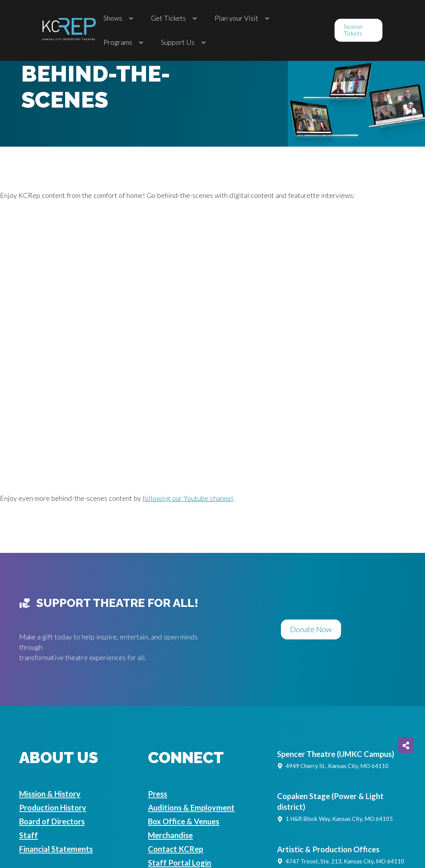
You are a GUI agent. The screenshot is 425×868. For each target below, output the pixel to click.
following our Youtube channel (188, 498)
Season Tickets (353, 30)
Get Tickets (175, 18)
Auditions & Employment (191, 808)
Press (158, 794)
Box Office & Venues (184, 821)
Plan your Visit (243, 18)
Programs (125, 42)
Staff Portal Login (180, 863)
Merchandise (170, 835)
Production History (53, 808)
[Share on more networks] (406, 745)
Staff (29, 835)
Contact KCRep (176, 849)
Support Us (185, 42)
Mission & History (50, 794)
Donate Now (311, 629)
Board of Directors (52, 821)
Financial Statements (56, 849)
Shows (120, 18)
